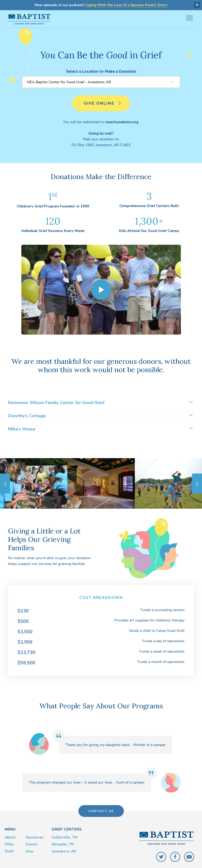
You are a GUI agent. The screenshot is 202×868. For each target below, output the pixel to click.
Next (197, 482)
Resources (35, 836)
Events (32, 843)
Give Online (103, 104)
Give (30, 850)
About (10, 836)
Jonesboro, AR (64, 850)
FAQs (9, 843)
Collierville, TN (64, 836)
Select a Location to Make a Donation (101, 70)
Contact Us (101, 810)
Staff (9, 850)
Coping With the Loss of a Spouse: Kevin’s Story (126, 5)
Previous (5, 482)
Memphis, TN (63, 843)
